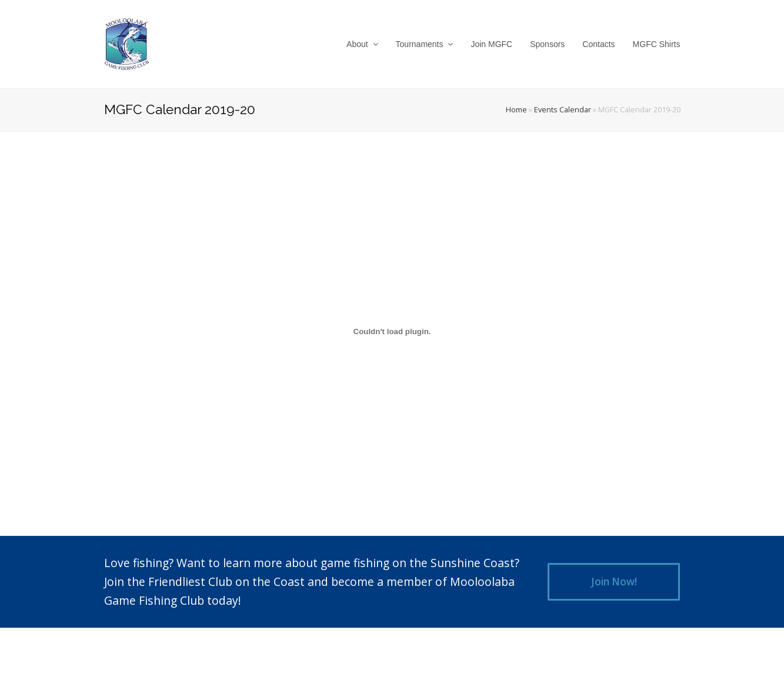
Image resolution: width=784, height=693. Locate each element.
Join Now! (614, 582)
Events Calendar (563, 110)
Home (516, 110)
